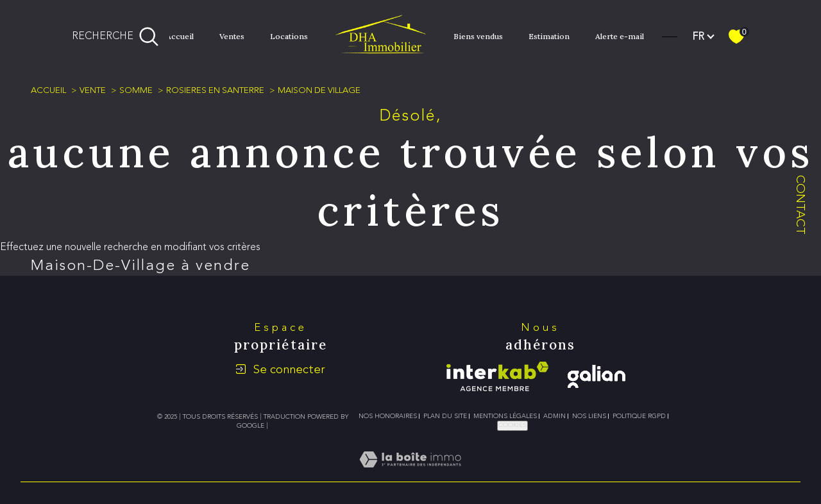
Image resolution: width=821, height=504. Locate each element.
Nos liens (589, 416)
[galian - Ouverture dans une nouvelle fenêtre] (597, 376)
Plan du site (445, 416)
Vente (93, 90)
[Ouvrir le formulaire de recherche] (115, 37)
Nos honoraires (388, 416)
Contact (801, 205)
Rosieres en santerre (215, 90)
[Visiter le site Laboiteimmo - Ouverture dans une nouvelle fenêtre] (410, 474)
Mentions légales (505, 416)
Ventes (232, 36)
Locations (289, 36)
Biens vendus (478, 36)
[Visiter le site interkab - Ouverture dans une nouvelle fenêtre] (497, 376)
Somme (136, 90)
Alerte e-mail (620, 36)
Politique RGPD (639, 416)
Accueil (180, 36)
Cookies (512, 425)
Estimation (549, 36)
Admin (554, 416)
